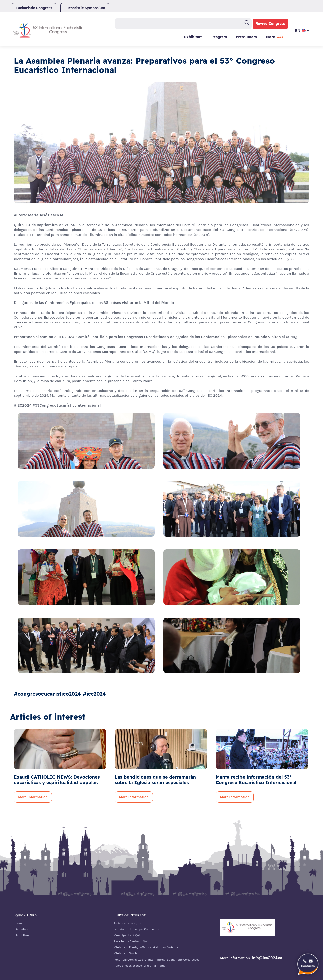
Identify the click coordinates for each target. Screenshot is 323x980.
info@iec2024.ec (267, 958)
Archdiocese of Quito (128, 923)
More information (33, 797)
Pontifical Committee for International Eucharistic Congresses (156, 960)
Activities (22, 929)
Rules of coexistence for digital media (140, 966)
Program (219, 37)
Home (19, 923)
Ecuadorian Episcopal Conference (137, 929)
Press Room (246, 37)
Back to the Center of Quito (132, 941)
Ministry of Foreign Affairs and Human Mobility (146, 947)
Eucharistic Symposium (85, 8)
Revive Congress (270, 24)
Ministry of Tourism (127, 953)
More (271, 37)
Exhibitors (193, 37)
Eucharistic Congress (34, 8)
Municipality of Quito (128, 935)
